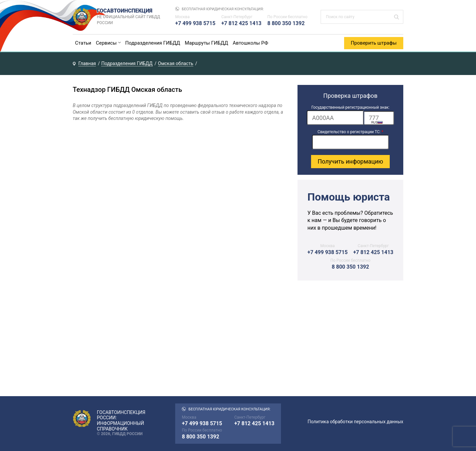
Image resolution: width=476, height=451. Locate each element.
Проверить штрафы (374, 43)
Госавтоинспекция (129, 17)
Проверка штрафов (350, 96)
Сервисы (106, 43)
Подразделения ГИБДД (153, 43)
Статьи (83, 43)
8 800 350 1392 (286, 23)
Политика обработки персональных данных (356, 422)
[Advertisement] (350, 342)
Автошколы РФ (250, 43)
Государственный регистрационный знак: (350, 107)
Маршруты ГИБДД (206, 43)
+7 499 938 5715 (195, 23)
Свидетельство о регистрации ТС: (351, 132)
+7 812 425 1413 (241, 23)
